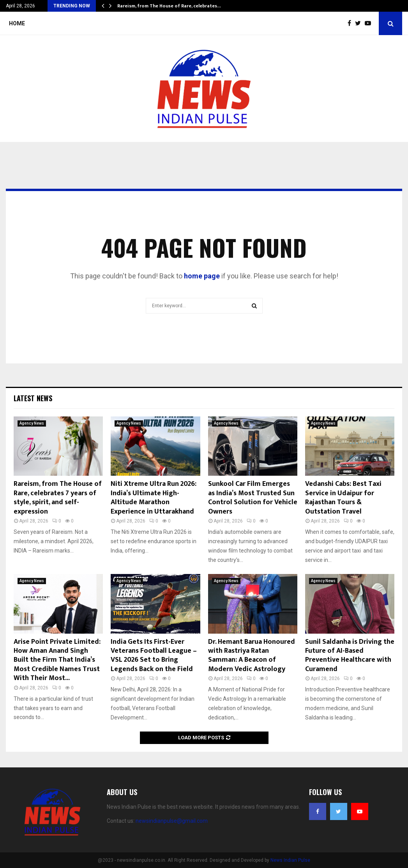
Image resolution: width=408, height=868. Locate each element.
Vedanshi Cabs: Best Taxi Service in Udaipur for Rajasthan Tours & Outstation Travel (343, 498)
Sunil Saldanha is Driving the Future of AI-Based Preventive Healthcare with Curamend (350, 655)
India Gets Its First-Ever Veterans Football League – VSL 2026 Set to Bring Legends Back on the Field (154, 655)
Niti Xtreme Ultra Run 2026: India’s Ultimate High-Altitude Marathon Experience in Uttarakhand (154, 498)
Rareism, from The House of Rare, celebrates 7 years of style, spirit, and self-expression (58, 498)
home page (202, 276)
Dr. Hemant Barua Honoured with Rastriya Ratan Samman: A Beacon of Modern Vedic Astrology (252, 655)
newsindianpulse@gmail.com (172, 821)
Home (17, 23)
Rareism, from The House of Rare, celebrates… (169, 6)
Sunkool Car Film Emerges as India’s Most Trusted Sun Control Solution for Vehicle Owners (253, 498)
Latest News (33, 398)
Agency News (32, 423)
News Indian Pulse (290, 860)
